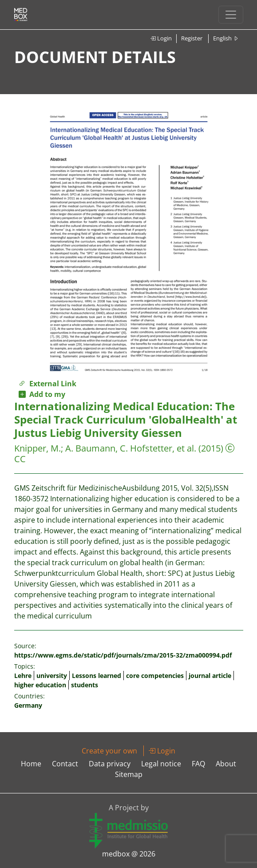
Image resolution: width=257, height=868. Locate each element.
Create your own (109, 751)
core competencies (155, 676)
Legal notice (161, 764)
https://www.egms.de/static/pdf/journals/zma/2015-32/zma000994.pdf (123, 655)
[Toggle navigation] (231, 15)
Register (192, 38)
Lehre (23, 676)
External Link (47, 384)
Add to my (42, 394)
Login (161, 38)
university (52, 676)
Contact (65, 764)
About (226, 764)
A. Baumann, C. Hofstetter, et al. (131, 448)
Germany (28, 705)
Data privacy (110, 764)
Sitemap (129, 774)
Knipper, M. (38, 448)
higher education (40, 685)
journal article (210, 676)
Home (31, 764)
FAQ (198, 764)
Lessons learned (97, 676)
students (85, 685)
